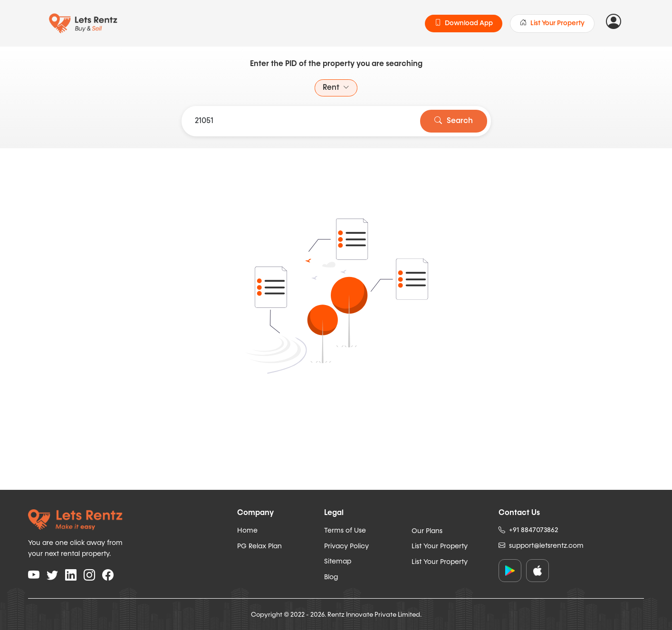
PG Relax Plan (259, 546)
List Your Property (552, 23)
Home (247, 531)
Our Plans (427, 531)
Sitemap (338, 562)
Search (454, 121)
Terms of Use (345, 531)
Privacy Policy (346, 546)
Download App (464, 23)
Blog (331, 577)
